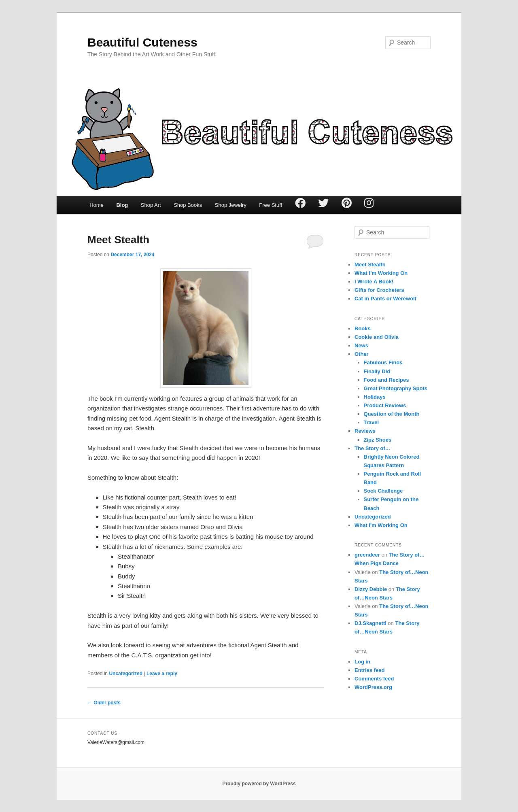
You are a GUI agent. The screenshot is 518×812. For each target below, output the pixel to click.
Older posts (104, 703)
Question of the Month (392, 414)
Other (362, 354)
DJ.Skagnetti (370, 623)
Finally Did (377, 371)
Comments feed (374, 679)
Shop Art (151, 205)
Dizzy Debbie (371, 589)
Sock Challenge (383, 491)
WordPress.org (373, 687)
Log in (362, 662)
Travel (372, 422)
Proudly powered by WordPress (259, 784)
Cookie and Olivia (377, 337)
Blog (122, 205)
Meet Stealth (118, 240)
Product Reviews (385, 405)
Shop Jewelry (231, 205)
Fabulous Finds (383, 362)
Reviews (365, 431)
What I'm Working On (381, 525)
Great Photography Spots (396, 388)
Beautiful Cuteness (142, 42)
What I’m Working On (381, 273)
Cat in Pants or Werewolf (385, 299)
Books (363, 328)
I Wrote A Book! (374, 282)
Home (97, 205)
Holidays (375, 397)
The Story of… (373, 448)
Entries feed (369, 670)
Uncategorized (126, 674)
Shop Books (188, 205)
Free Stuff (271, 205)
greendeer (367, 555)
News (361, 345)
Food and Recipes (386, 380)
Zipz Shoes (378, 440)
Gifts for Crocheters (379, 290)
